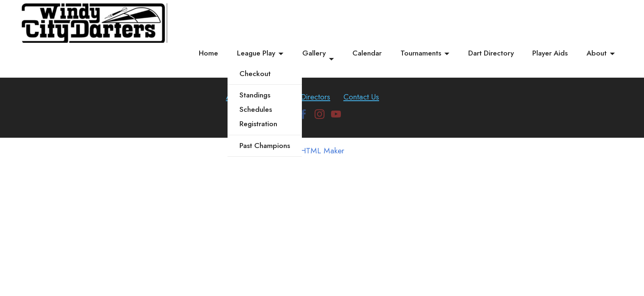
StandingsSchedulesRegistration (258, 109)
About (597, 53)
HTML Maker (322, 151)
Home (208, 53)
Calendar (367, 53)
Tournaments (421, 53)
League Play (256, 53)
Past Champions (265, 146)
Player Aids (550, 53)
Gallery (314, 53)
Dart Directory (491, 53)
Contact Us (361, 97)
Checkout (255, 74)
